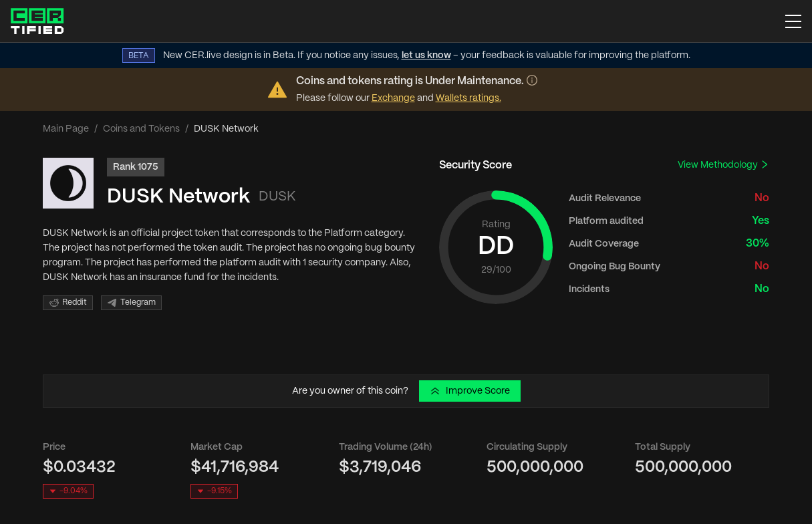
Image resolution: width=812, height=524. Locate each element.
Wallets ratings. (468, 98)
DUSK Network (178, 197)
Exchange (393, 98)
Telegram (131, 303)
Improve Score (470, 391)
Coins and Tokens (141, 129)
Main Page (66, 129)
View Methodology (723, 165)
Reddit (68, 303)
